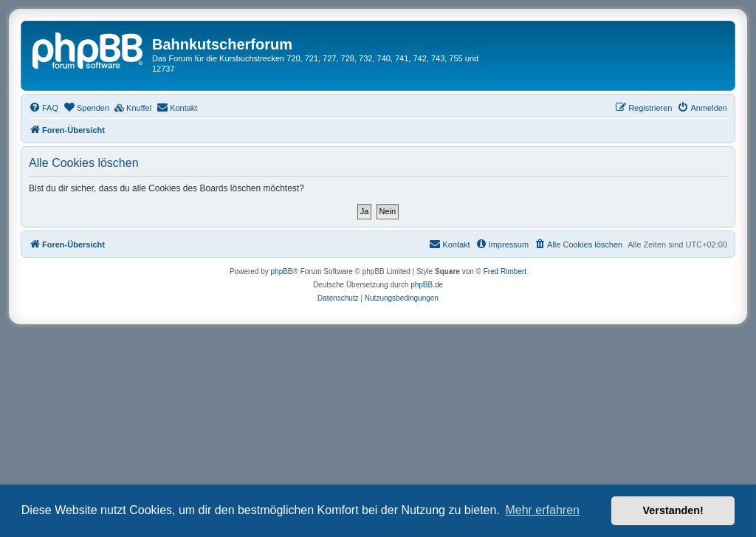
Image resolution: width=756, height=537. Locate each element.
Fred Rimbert (505, 271)
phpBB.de (427, 285)
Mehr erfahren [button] (542, 510)
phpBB (282, 271)
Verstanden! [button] (673, 510)
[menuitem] (44, 108)
